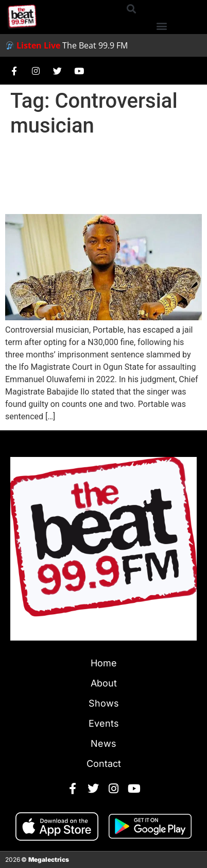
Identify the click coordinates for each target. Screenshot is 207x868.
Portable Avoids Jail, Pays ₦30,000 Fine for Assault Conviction (100, 176)
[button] (132, 9)
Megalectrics (49, 859)
